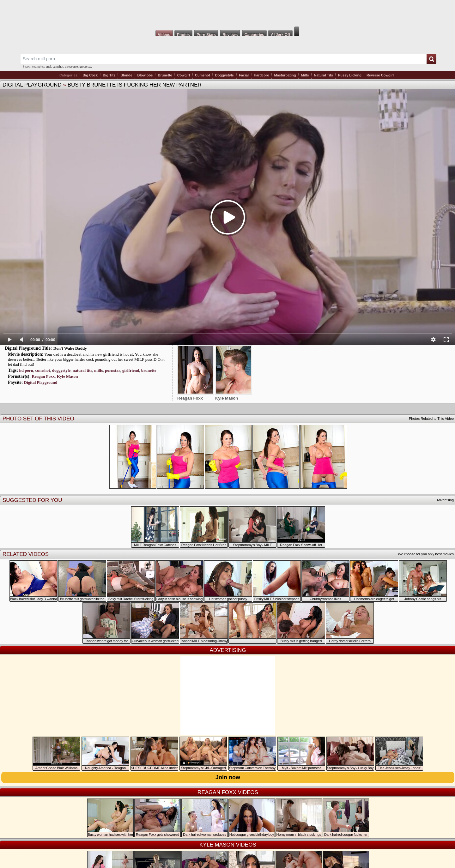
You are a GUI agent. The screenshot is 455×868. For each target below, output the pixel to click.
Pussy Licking (350, 75)
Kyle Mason (67, 376)
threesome (71, 66)
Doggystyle (224, 75)
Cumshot (203, 75)
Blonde (126, 75)
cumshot (58, 66)
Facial (244, 75)
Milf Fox (227, 13)
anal (49, 66)
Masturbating (285, 75)
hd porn (26, 370)
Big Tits (109, 75)
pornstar (112, 370)
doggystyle (61, 370)
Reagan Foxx (43, 376)
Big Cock (90, 75)
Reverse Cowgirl (380, 75)
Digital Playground (32, 85)
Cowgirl (184, 75)
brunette (149, 370)
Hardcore (261, 75)
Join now (228, 777)
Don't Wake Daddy (70, 348)
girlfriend (131, 370)
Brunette (165, 75)
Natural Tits (324, 75)
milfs (98, 370)
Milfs (305, 75)
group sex (85, 66)
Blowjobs (145, 75)
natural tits (82, 370)
